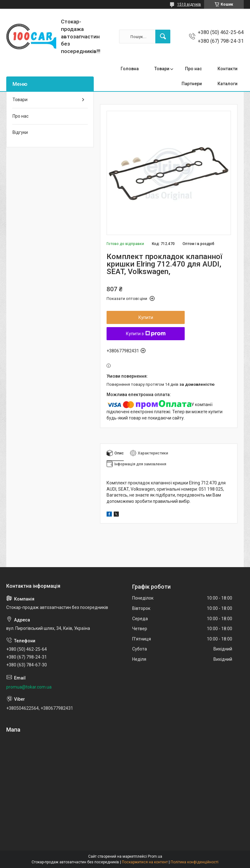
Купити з (146, 334)
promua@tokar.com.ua (29, 687)
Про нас (193, 69)
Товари (162, 69)
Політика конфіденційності (195, 862)
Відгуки (20, 132)
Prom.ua (155, 856)
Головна (130, 69)
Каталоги (227, 84)
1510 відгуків (189, 4)
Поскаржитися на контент (145, 862)
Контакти (227, 69)
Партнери (192, 84)
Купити (146, 317)
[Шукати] (163, 37)
